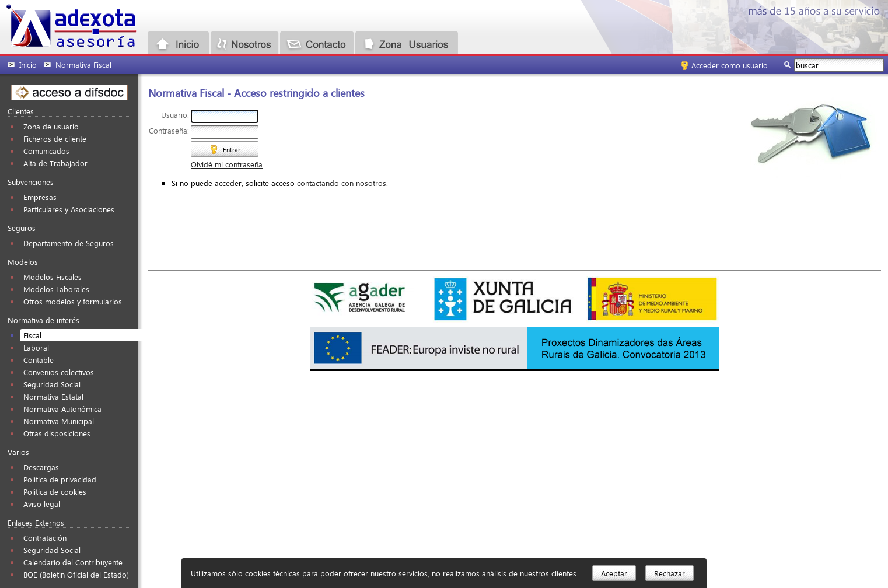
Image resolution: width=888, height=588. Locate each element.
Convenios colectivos (59, 372)
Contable (39, 360)
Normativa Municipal (59, 421)
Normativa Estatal (53, 396)
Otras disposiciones (57, 433)
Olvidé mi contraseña (227, 164)
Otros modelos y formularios (73, 301)
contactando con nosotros (342, 183)
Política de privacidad (60, 479)
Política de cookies (55, 491)
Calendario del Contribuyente (73, 562)
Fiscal (32, 335)
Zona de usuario (51, 126)
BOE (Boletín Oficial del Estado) (76, 574)
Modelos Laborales (56, 289)
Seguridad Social (52, 384)
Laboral (36, 347)
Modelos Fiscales (53, 277)
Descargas (41, 467)
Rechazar (670, 573)
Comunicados (46, 151)
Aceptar (614, 573)
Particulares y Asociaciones (69, 209)
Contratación (45, 538)
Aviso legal (42, 504)
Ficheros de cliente (55, 139)
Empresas (40, 197)
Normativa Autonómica (62, 409)
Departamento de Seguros (69, 243)
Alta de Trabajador (55, 163)
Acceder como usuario (730, 65)
